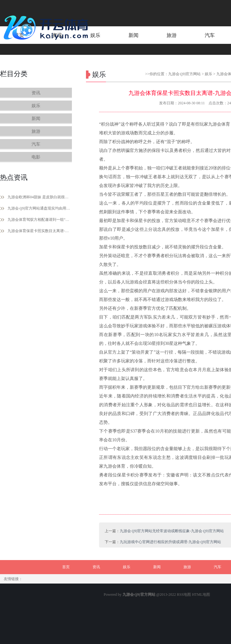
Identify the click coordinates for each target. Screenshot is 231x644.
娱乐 (36, 106)
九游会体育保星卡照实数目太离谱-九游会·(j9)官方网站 (40, 231)
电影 (36, 157)
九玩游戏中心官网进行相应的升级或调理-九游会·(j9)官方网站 (170, 542)
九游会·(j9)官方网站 (184, 74)
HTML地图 (201, 595)
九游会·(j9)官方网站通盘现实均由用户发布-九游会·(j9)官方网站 (40, 208)
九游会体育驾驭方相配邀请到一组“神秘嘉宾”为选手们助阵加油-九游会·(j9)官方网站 (40, 220)
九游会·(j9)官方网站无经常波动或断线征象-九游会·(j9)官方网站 (172, 531)
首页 (66, 567)
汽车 (36, 144)
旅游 (36, 131)
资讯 (36, 93)
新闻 (36, 119)
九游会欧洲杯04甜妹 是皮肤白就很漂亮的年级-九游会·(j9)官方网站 (40, 197)
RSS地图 (184, 595)
